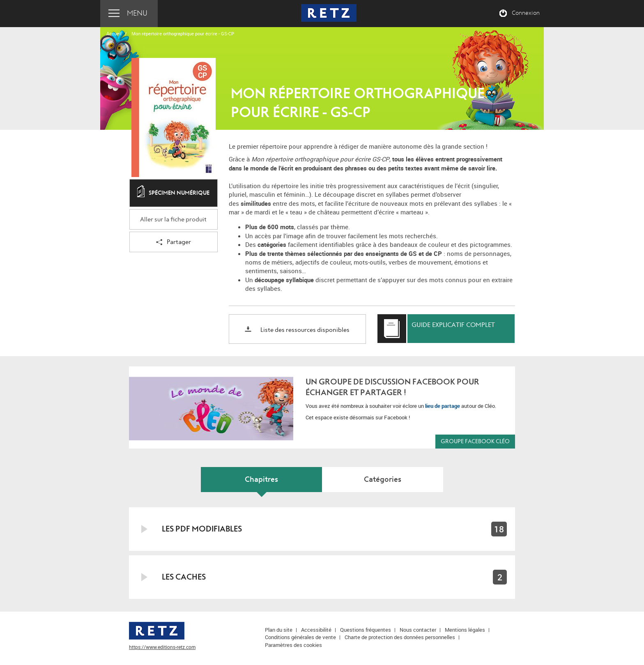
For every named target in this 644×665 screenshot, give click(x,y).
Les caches (184, 577)
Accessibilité (316, 630)
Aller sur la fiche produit (173, 220)
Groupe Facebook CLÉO (475, 441)
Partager (174, 243)
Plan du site (279, 630)
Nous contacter (418, 630)
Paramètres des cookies (293, 645)
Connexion (526, 13)
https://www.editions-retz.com (162, 647)
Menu (137, 13)
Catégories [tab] (383, 480)
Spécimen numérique (173, 193)
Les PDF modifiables (202, 529)
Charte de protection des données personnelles (400, 637)
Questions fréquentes (366, 630)
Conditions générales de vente (300, 637)
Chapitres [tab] (261, 480)
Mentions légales (465, 630)
